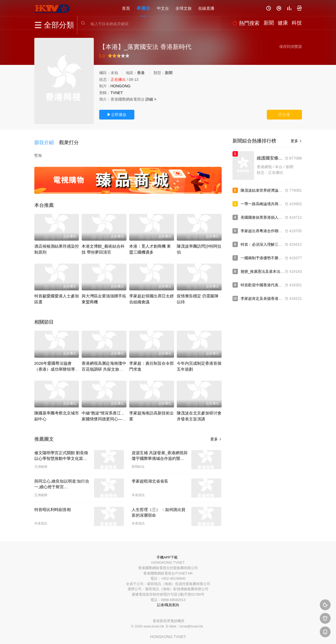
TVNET (117, 93)
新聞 (169, 73)
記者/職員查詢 (168, 601)
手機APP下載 (167, 554)
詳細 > (151, 99)
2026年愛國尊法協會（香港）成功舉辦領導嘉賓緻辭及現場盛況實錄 (57, 365)
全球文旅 (184, 8)
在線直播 (206, 8)
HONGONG (121, 86)
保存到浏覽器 (291, 47)
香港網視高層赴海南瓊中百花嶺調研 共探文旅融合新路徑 (104, 365)
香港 (141, 73)
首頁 (126, 8)
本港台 (143, 8)
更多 (216, 435)
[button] (47, 140)
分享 (284, 115)
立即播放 (117, 115)
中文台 (163, 8)
